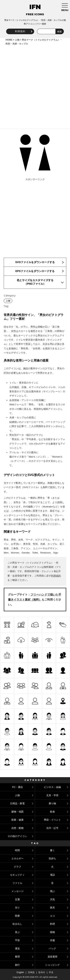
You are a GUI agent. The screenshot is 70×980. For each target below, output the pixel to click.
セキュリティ (17, 875)
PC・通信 (17, 787)
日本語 (31, 972)
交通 (17, 899)
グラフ (17, 867)
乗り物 (52, 803)
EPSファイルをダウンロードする (35, 271)
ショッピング (52, 965)
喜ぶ (17, 932)
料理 (52, 924)
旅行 (17, 965)
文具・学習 (52, 795)
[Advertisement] (35, 86)
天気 (52, 899)
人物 (17, 40)
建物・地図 (17, 812)
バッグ (52, 948)
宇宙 (17, 940)
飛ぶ (52, 891)
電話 (52, 875)
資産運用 (52, 957)
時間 (17, 850)
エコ (52, 916)
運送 (17, 948)
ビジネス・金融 (52, 787)
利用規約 (20, 31)
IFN (35, 7)
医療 (17, 916)
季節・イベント (52, 820)
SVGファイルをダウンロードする (35, 262)
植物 (52, 932)
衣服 (52, 940)
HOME (9, 40)
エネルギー (17, 858)
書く (52, 850)
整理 (17, 957)
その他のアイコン (17, 836)
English (20, 972)
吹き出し (17, 924)
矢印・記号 (52, 828)
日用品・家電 (17, 803)
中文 (51, 972)
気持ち (52, 858)
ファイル (17, 883)
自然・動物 (17, 828)
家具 (52, 908)
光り (17, 908)
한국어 (42, 972)
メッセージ (17, 891)
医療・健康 (17, 820)
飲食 (52, 812)
